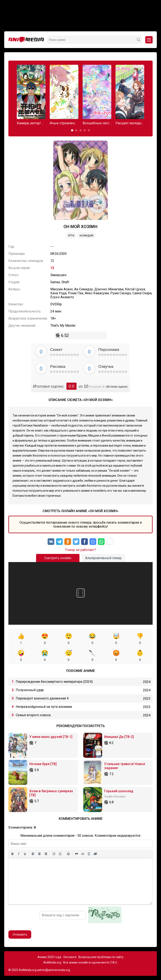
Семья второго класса (33, 715)
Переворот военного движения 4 (42, 698)
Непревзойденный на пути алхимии (44, 707)
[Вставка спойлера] (89, 854)
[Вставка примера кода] (83, 854)
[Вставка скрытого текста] (95, 854)
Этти (71, 235)
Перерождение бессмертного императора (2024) (54, 682)
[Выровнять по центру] (39, 854)
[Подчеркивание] (25, 854)
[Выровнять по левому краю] (33, 854)
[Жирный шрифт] (12, 854)
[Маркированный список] (54, 854)
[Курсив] (19, 854)
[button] (72, 130)
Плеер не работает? (80, 550)
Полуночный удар (30, 690)
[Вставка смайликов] (68, 854)
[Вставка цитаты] (77, 854)
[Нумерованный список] (60, 854)
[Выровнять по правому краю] (46, 854)
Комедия (86, 235)
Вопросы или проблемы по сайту (101, 957)
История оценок (117, 387)
